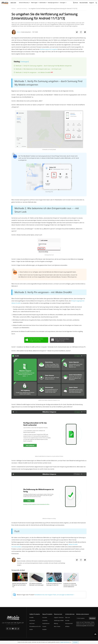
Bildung (56, 623)
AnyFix (31, 629)
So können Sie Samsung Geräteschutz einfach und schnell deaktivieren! (71, 580)
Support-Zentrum (59, 618)
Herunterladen (84, 3)
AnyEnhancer (46, 623)
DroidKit (32, 618)
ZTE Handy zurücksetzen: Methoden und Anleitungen (37, 579)
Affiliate (67, 626)
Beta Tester (57, 626)
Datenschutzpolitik (81, 626)
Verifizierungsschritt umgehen (49, 49)
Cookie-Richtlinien (65, 642)
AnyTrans (32, 623)
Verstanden (75, 642)
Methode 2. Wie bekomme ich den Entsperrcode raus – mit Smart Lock (38, 69)
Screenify (45, 620)
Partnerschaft (69, 623)
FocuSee (45, 618)
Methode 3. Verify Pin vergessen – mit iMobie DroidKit (34, 72)
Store (76, 3)
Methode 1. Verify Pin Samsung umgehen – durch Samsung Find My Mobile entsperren (44, 66)
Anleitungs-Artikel (59, 620)
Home (13, 8)
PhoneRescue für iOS (35, 626)
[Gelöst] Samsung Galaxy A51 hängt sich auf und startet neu (20, 580)
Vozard (44, 626)
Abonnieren (92, 618)
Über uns (68, 618)
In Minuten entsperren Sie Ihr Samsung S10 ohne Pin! (54, 579)
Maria (19, 32)
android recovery (22, 8)
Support (92, 3)
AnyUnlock (32, 620)
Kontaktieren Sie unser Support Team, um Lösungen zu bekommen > (54, 595)
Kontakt (67, 620)
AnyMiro (45, 629)
